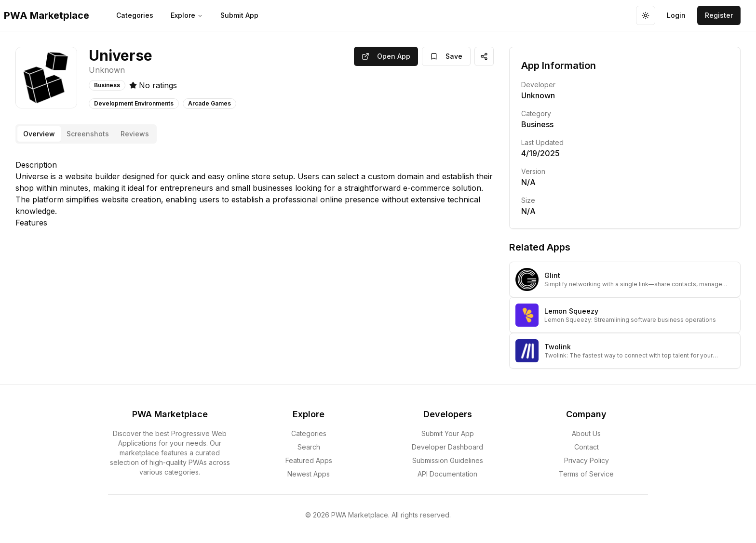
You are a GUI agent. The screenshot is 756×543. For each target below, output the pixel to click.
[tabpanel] (255, 194)
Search (309, 447)
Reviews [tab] (135, 134)
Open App (386, 56)
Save (446, 56)
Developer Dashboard (447, 447)
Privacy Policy (587, 460)
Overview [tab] (39, 134)
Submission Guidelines (448, 460)
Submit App (239, 15)
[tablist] (86, 134)
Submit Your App (448, 433)
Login (676, 15)
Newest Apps (309, 474)
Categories (135, 15)
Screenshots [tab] (88, 134)
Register (719, 15)
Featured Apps (309, 460)
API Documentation (447, 474)
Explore (187, 15)
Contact (587, 447)
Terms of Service (586, 474)
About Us (586, 433)
